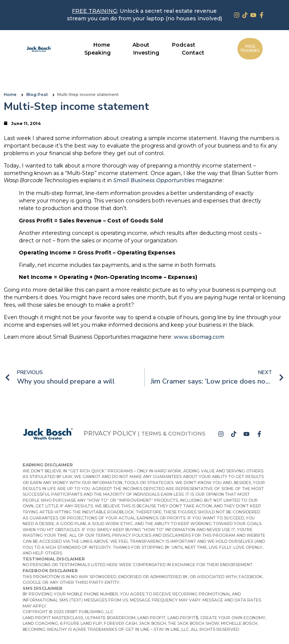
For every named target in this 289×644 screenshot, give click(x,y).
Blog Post (37, 95)
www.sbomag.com (199, 337)
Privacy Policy (110, 433)
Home (10, 95)
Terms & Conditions (173, 434)
